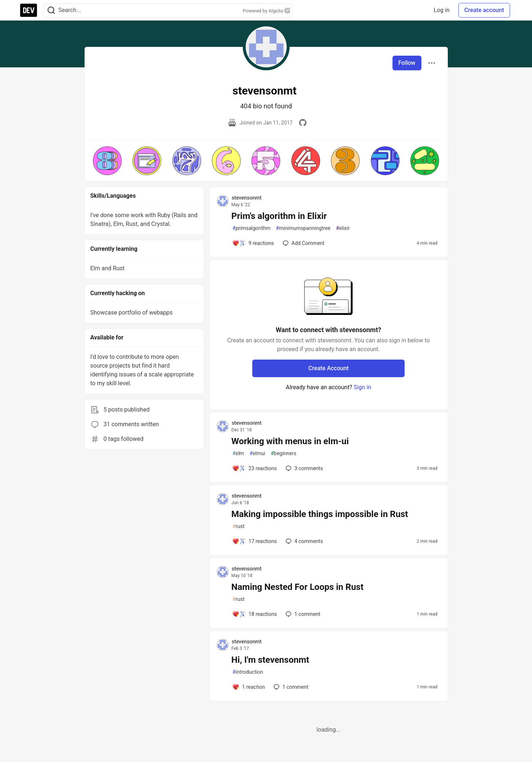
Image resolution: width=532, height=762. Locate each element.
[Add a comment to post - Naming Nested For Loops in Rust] (254, 614)
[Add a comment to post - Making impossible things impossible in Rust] (254, 541)
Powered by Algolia (266, 11)
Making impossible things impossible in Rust (320, 514)
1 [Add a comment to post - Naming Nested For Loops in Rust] (302, 614)
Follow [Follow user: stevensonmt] (407, 63)
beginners (283, 454)
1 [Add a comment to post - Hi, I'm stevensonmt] (290, 687)
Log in (442, 10)
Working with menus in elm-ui (290, 441)
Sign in (362, 387)
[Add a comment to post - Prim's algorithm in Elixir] (253, 243)
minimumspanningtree (303, 228)
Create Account (329, 368)
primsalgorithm (252, 228)
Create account (484, 10)
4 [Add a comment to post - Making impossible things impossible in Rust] (304, 541)
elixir (343, 228)
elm (238, 454)
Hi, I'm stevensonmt (270, 660)
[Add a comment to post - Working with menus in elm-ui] (254, 468)
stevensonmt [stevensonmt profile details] (247, 198)
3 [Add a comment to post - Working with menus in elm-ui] (304, 468)
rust (239, 526)
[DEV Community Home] (29, 10)
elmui (258, 454)
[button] (107, 161)
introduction (248, 672)
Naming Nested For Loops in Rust (297, 587)
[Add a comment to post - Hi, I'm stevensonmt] (249, 687)
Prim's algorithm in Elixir (279, 216)
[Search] (51, 10)
